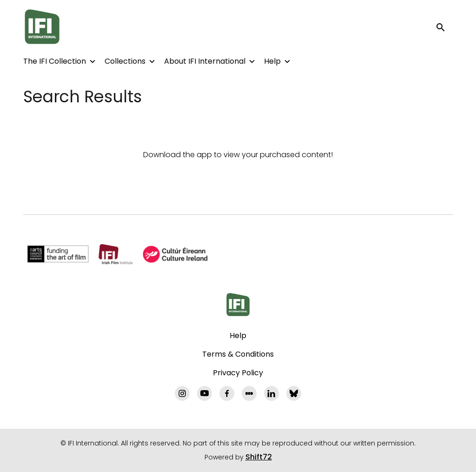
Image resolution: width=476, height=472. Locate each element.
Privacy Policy (238, 373)
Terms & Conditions (238, 354)
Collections (125, 61)
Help (272, 61)
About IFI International (205, 61)
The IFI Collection (55, 61)
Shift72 (259, 457)
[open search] (444, 27)
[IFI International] (238, 305)
